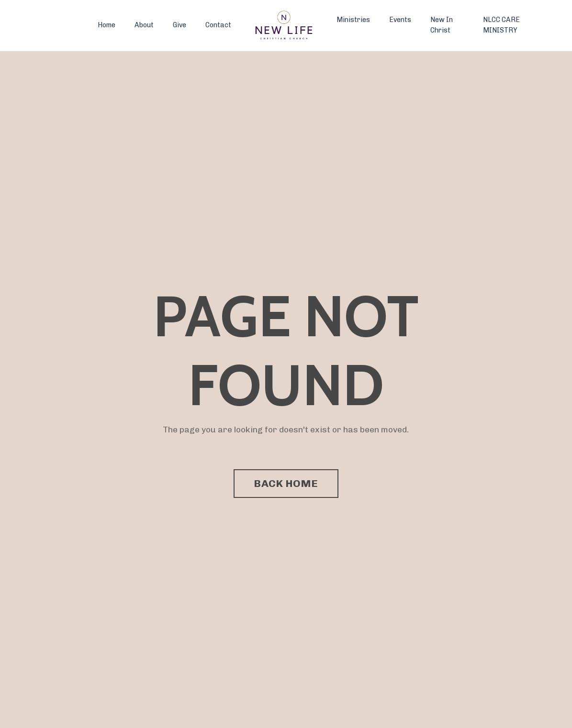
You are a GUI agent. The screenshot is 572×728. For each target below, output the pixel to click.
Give (179, 25)
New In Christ (442, 25)
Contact (218, 25)
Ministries (353, 20)
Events (400, 20)
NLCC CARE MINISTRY (501, 25)
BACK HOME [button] (286, 483)
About (144, 25)
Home (107, 25)
